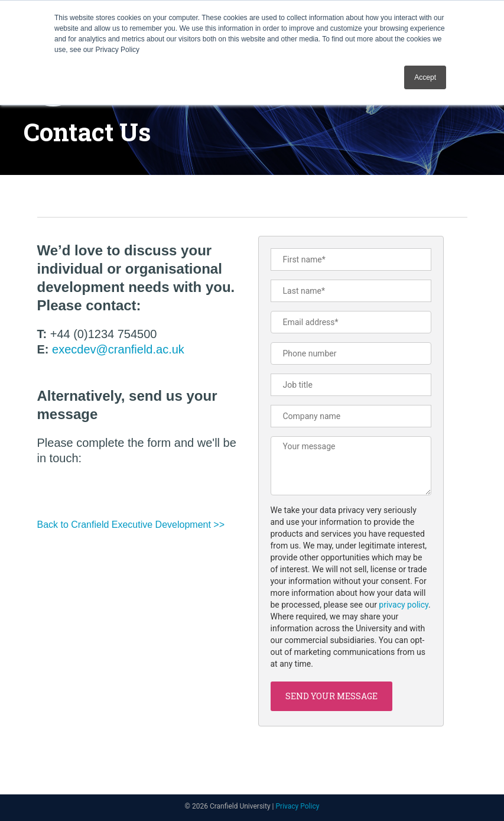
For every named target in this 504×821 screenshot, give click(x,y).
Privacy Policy (298, 806)
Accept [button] (425, 77)
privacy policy (404, 605)
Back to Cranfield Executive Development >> (131, 525)
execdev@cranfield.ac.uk (118, 349)
